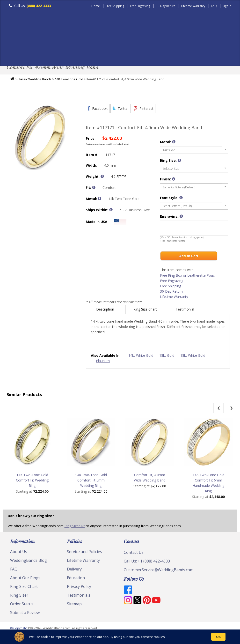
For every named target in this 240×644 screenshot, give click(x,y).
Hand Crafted (171, 54)
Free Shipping (115, 6)
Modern (142, 54)
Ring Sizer (19, 596)
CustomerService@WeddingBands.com (159, 571)
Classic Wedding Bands (34, 80)
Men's (16, 54)
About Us (19, 553)
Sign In (227, 6)
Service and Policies (84, 553)
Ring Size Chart (146, 310)
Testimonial (185, 310)
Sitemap (74, 605)
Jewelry (200, 54)
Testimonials (79, 596)
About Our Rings (25, 579)
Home (96, 6)
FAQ (214, 6)
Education (76, 579)
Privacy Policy (79, 588)
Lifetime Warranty (193, 6)
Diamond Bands (111, 54)
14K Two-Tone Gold (69, 80)
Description (106, 310)
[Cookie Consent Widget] (120, 637)
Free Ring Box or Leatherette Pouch (188, 277)
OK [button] (218, 637)
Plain (83, 54)
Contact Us (134, 554)
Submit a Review (25, 614)
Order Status (22, 605)
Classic (62, 54)
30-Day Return (166, 6)
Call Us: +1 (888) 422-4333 (147, 562)
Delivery (74, 570)
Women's (39, 54)
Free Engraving (140, 6)
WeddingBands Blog (29, 562)
